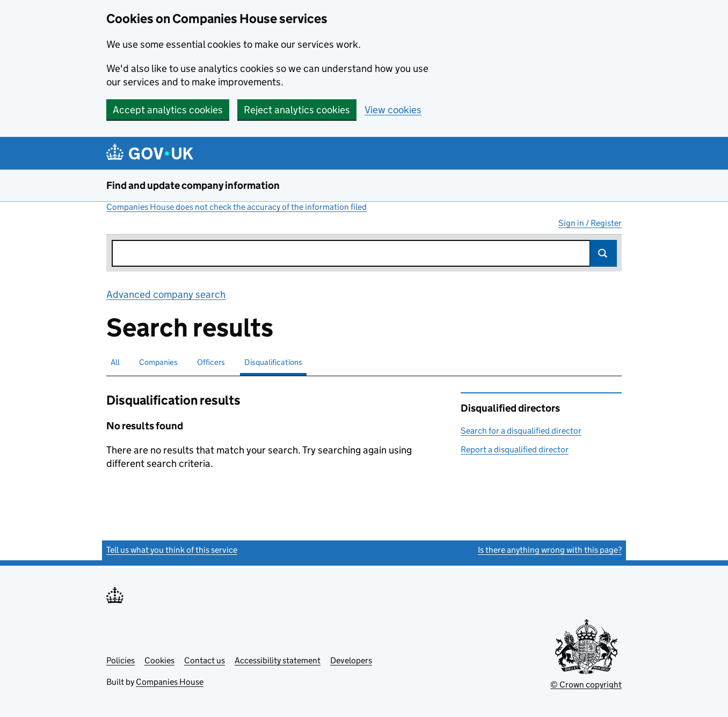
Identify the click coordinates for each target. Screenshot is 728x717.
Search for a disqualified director (521, 431)
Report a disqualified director (515, 449)
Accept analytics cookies (168, 110)
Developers (351, 660)
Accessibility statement (278, 660)
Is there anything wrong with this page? (550, 550)
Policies (121, 660)
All (115, 362)
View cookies (393, 110)
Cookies (159, 660)
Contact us (205, 660)
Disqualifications (273, 362)
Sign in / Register (590, 223)
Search (603, 253)
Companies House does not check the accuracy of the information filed (236, 207)
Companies (158, 362)
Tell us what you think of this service (172, 550)
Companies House (170, 682)
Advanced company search (166, 294)
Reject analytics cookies (297, 110)
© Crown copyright (586, 685)
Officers (211, 362)
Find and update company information (193, 185)
